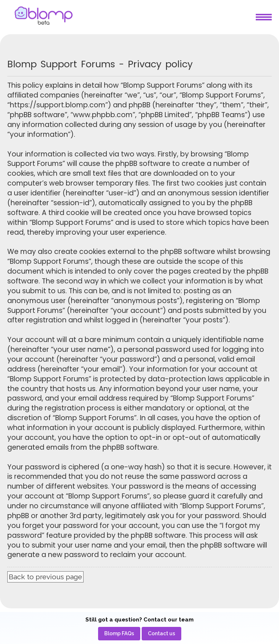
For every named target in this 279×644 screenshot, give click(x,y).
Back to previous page (45, 577)
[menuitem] (119, 634)
